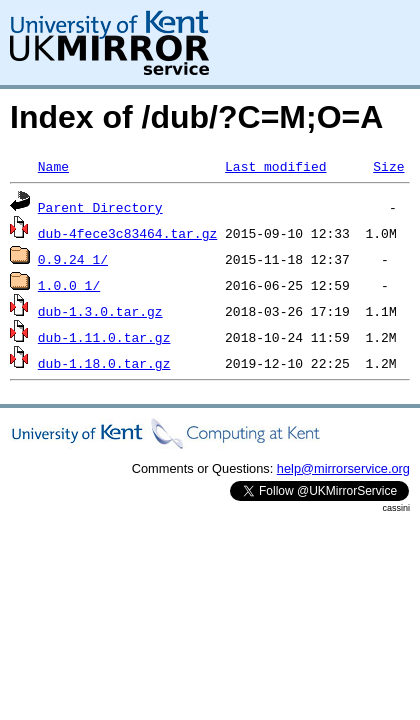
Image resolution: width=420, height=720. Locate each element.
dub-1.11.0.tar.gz (104, 337)
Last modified (275, 166)
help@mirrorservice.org (343, 468)
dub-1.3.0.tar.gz (100, 311)
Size (388, 166)
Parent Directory (100, 207)
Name (53, 166)
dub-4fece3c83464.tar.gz (127, 233)
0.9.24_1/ (73, 259)
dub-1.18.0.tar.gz (104, 363)
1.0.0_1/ (69, 285)
